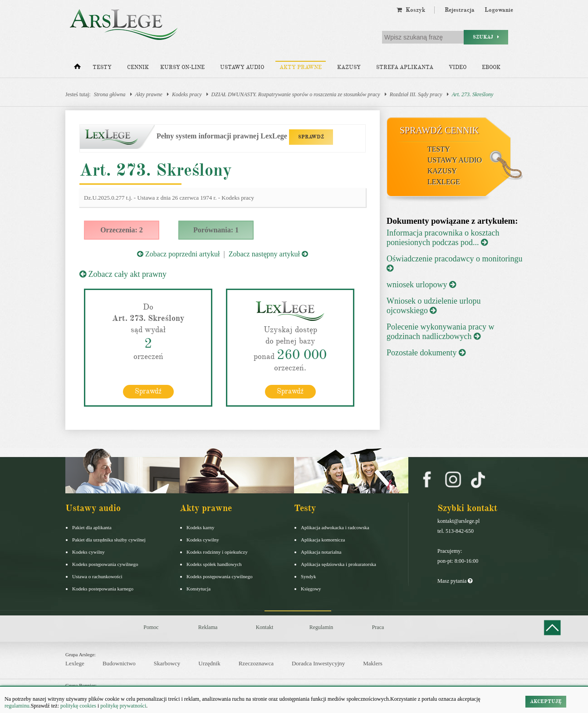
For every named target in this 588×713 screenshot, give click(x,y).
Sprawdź (148, 391)
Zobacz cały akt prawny (123, 274)
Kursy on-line (182, 67)
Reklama (208, 627)
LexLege (444, 182)
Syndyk (309, 576)
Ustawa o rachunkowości (97, 576)
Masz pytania (455, 581)
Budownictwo (119, 663)
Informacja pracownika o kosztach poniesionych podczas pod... (443, 238)
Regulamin (321, 627)
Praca (378, 627)
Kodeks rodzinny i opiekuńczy (217, 552)
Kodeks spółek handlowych (214, 564)
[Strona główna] (77, 69)
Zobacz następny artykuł (268, 254)
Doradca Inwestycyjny (318, 663)
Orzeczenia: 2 (122, 230)
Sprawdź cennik (439, 130)
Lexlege (75, 663)
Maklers (373, 663)
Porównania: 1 (216, 230)
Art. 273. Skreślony (473, 94)
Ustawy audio (242, 67)
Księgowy (311, 589)
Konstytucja (198, 589)
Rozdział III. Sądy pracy (416, 94)
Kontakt (265, 627)
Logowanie (499, 10)
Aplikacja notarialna (321, 552)
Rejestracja (460, 10)
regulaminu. (18, 706)
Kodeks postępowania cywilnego (105, 564)
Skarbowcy (167, 663)
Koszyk (411, 10)
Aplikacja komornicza (323, 540)
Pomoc (151, 627)
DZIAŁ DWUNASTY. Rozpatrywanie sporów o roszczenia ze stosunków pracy (296, 94)
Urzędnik (209, 663)
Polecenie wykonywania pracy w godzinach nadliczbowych (440, 332)
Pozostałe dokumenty (426, 353)
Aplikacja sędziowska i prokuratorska (338, 564)
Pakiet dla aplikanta (92, 527)
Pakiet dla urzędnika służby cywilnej (109, 540)
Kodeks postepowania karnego (103, 589)
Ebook (491, 67)
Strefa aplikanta (405, 67)
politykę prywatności (123, 706)
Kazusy (349, 67)
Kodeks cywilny (88, 552)
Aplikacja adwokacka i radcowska (335, 527)
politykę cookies (78, 706)
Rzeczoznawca (256, 663)
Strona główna (110, 94)
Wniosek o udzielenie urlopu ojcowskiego (434, 306)
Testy (102, 67)
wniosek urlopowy (421, 285)
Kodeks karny (200, 527)
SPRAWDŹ (311, 137)
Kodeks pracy (187, 94)
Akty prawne (301, 67)
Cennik (138, 67)
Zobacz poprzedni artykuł (178, 254)
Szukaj (486, 37)
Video (458, 67)
